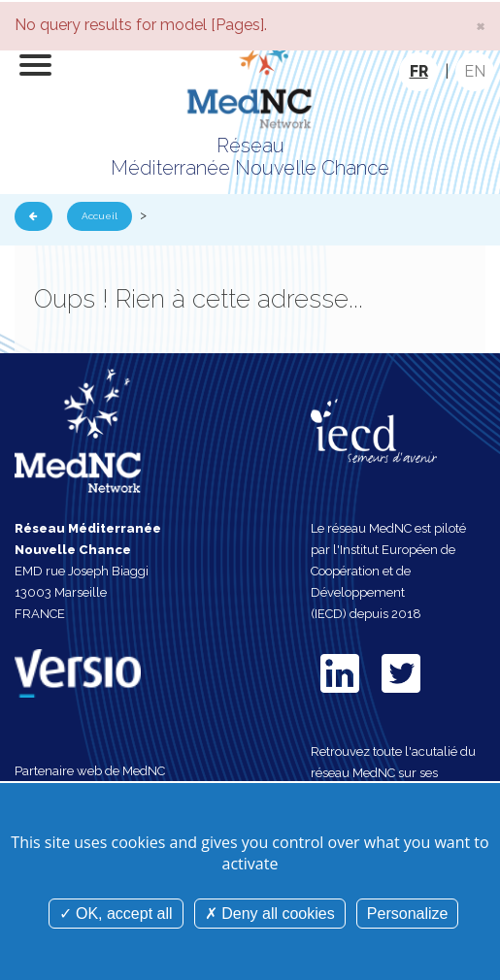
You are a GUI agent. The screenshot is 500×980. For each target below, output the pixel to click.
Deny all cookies (270, 914)
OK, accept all (116, 914)
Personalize (408, 914)
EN (475, 71)
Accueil (100, 216)
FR (419, 71)
